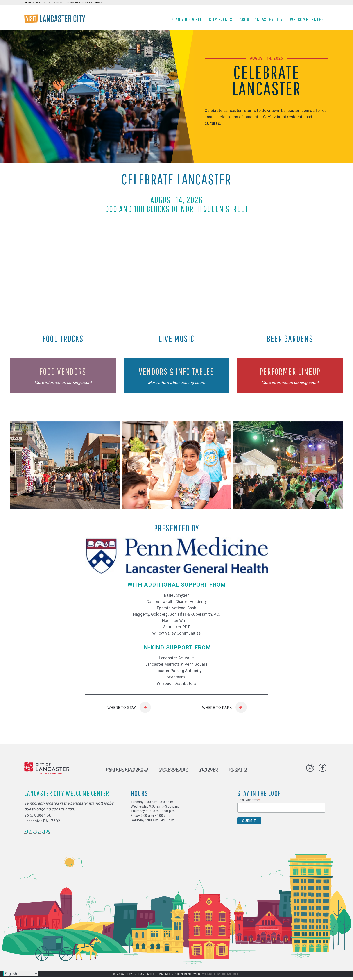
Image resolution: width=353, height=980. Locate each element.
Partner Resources (127, 772)
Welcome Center (308, 21)
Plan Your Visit (188, 21)
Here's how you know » (91, 3)
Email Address (249, 803)
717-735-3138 (37, 834)
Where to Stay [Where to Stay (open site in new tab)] (122, 711)
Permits (238, 772)
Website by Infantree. (221, 977)
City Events (222, 21)
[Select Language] (21, 974)
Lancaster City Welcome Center (67, 796)
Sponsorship (174, 772)
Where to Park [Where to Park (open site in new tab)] (217, 711)
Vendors (209, 772)
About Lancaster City (262, 21)
